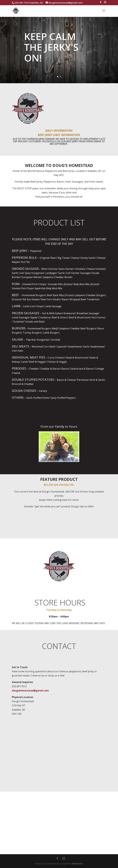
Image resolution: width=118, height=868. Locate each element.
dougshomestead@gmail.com (30, 691)
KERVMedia (77, 864)
